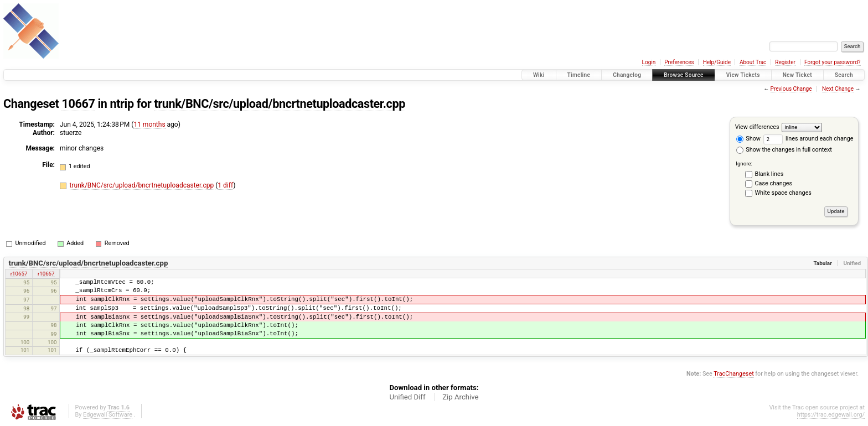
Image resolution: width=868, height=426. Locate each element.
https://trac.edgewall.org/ (831, 415)
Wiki (539, 75)
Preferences (679, 62)
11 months (149, 124)
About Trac (753, 62)
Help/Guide (717, 62)
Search (844, 75)
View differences (757, 127)
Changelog (627, 75)
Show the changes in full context (784, 150)
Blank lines (769, 174)
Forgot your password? (833, 62)
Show (748, 139)
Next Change (838, 89)
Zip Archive (460, 397)
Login (649, 62)
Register (785, 62)
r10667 (46, 274)
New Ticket (797, 75)
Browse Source (684, 75)
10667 (78, 104)
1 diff (225, 185)
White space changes (783, 193)
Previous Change (791, 89)
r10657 (19, 274)
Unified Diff (407, 397)
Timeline (579, 75)
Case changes (774, 183)
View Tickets (743, 75)
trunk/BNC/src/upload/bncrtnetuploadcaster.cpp (280, 104)
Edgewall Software (108, 415)
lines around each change (808, 139)
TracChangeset (733, 374)
